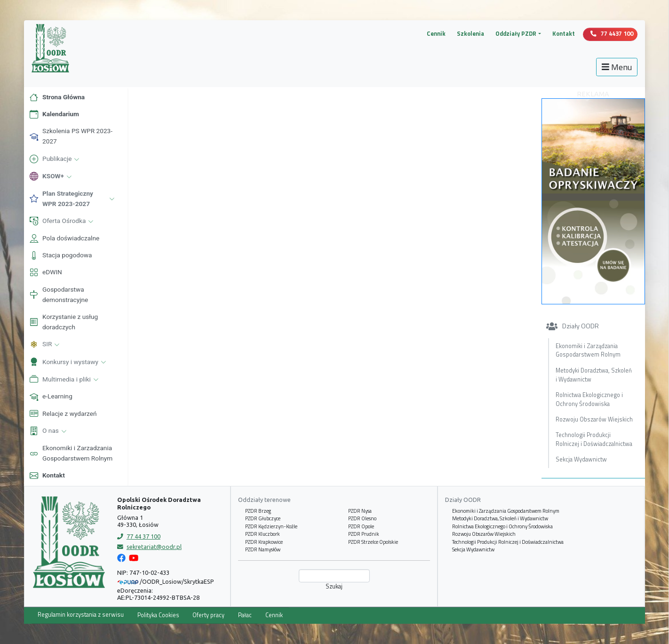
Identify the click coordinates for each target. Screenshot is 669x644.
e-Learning (51, 397)
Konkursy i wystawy (68, 362)
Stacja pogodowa (60, 255)
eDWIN (45, 272)
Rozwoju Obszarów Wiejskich (594, 419)
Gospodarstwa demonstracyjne (58, 294)
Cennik (436, 34)
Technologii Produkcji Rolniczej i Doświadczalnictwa (594, 439)
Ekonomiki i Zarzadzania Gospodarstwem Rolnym (71, 453)
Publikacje (55, 159)
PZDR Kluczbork (263, 534)
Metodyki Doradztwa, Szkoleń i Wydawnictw (594, 375)
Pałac (245, 615)
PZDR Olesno (362, 518)
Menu (617, 67)
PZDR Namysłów (263, 549)
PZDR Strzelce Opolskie (373, 542)
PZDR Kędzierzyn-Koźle (271, 526)
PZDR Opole (361, 526)
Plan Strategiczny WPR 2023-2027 (73, 199)
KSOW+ (51, 177)
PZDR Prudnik (364, 534)
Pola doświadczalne (64, 239)
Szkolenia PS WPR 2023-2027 (71, 136)
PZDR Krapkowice (264, 542)
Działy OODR (573, 326)
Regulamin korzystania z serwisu (81, 615)
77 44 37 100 (139, 536)
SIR (45, 345)
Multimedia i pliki (65, 380)
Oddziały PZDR (516, 34)
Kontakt (564, 34)
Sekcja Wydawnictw (581, 459)
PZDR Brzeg (258, 511)
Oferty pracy (208, 615)
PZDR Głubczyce (263, 518)
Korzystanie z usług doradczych (63, 322)
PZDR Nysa (360, 511)
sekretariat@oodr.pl (149, 547)
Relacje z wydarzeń (63, 413)
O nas (49, 431)
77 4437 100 (612, 34)
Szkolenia (470, 34)
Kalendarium (54, 114)
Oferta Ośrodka (62, 222)
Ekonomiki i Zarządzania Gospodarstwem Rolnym (588, 350)
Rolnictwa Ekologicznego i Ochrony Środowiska (589, 399)
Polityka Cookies (158, 615)
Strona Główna (57, 97)
